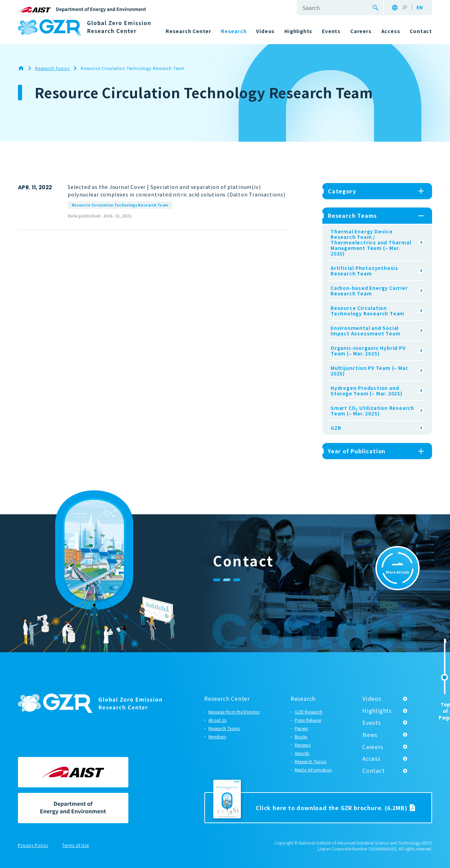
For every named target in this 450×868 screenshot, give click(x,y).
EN (420, 8)
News (370, 735)
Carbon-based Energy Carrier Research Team (369, 291)
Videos (372, 698)
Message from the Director (234, 712)
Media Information (313, 770)
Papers (301, 728)
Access (371, 758)
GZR (336, 428)
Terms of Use (76, 846)
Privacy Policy (33, 846)
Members (217, 736)
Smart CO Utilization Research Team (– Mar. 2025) (372, 411)
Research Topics (311, 761)
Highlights (377, 710)
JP (404, 8)
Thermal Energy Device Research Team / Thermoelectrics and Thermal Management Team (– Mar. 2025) (371, 242)
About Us (218, 720)
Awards (302, 753)
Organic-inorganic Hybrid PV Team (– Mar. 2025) (368, 351)
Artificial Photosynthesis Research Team (364, 271)
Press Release (308, 720)
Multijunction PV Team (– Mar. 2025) (370, 371)
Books (301, 736)
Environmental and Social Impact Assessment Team (366, 331)
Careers (373, 747)
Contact (374, 770)
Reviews (303, 745)
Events (372, 723)
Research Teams (224, 728)
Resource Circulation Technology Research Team (120, 205)
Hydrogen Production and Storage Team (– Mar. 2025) (366, 391)
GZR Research (309, 712)
